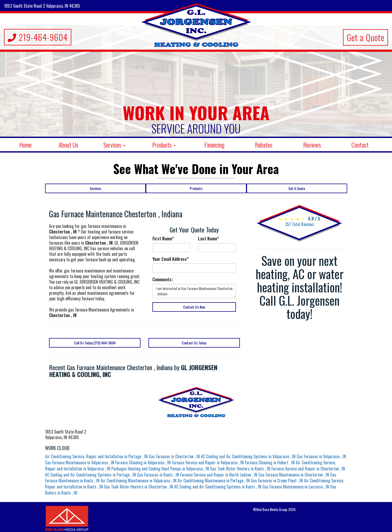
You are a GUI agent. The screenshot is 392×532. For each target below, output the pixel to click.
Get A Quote (297, 188)
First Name (163, 239)
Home (25, 145)
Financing (214, 145)
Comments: (163, 280)
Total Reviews (299, 224)
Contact (360, 145)
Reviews (312, 145)
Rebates (264, 145)
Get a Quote (365, 37)
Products (164, 145)
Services (114, 145)
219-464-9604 (38, 37)
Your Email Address (171, 259)
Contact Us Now (194, 307)
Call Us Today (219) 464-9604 (95, 343)
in (97, 456)
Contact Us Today (194, 343)
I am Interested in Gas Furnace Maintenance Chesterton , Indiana (194, 291)
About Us (68, 145)
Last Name (208, 239)
